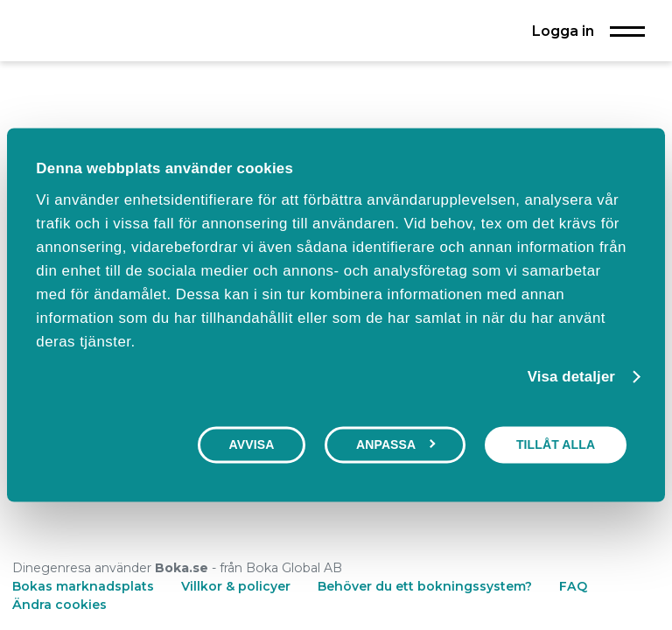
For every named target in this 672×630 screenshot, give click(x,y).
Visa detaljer (571, 378)
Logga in (563, 31)
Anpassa (396, 444)
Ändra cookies (59, 605)
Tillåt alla (556, 444)
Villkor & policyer (236, 586)
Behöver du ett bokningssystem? (425, 586)
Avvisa (252, 444)
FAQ (573, 586)
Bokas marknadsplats (83, 586)
